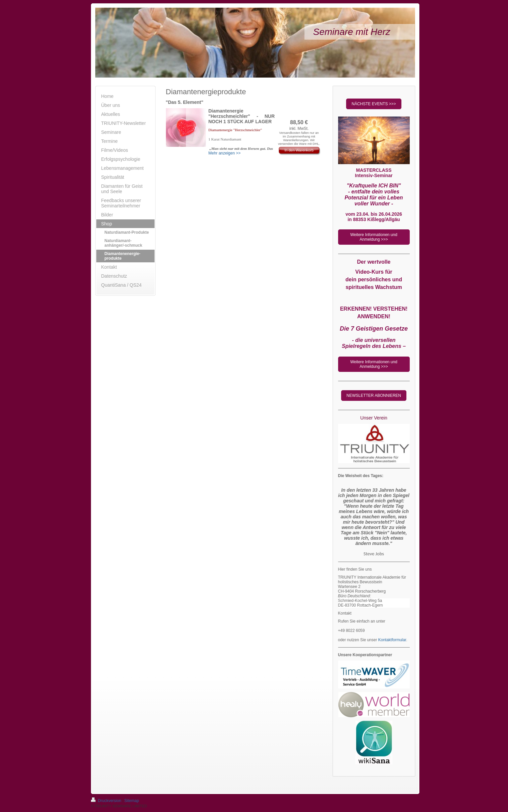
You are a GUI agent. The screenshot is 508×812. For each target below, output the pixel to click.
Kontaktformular (392, 640)
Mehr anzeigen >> (225, 153)
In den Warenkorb (299, 150)
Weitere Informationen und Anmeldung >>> (374, 237)
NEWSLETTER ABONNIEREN (374, 396)
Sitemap (132, 801)
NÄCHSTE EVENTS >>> (374, 104)
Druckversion (107, 801)
